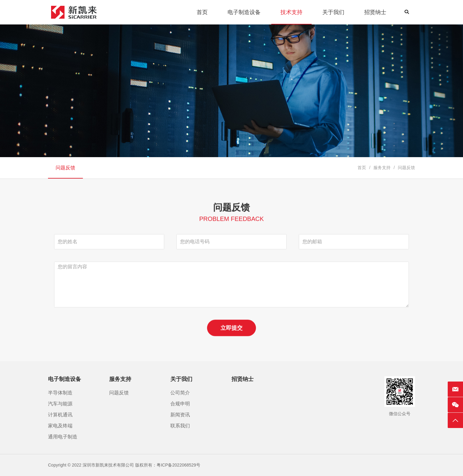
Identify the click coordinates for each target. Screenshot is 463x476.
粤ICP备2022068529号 (178, 465)
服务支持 (382, 168)
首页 (362, 168)
